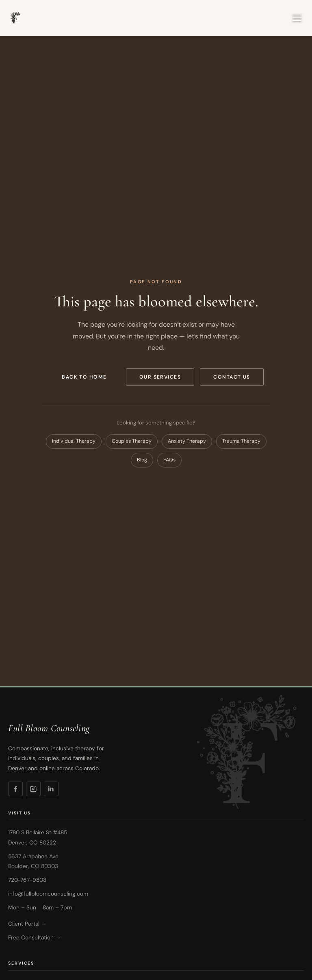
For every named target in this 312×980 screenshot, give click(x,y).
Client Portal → (27, 924)
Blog (142, 460)
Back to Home (84, 377)
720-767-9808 (27, 880)
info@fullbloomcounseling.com (48, 894)
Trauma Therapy (241, 441)
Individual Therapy (74, 441)
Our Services (160, 377)
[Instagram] (33, 789)
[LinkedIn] (51, 789)
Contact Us (232, 377)
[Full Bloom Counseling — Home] (15, 18)
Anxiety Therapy (187, 441)
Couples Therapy (132, 441)
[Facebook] (15, 789)
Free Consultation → (35, 937)
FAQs (169, 460)
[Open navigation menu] (297, 18)
